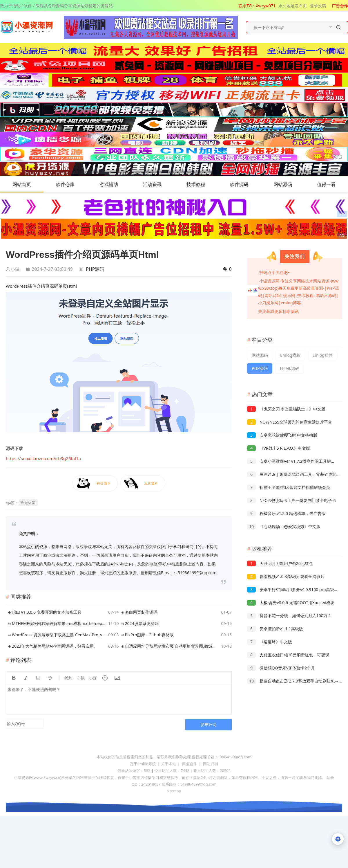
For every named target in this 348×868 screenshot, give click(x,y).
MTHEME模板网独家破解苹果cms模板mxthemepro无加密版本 (59, 623)
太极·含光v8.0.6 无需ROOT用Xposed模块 (291, 603)
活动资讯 (158, 184)
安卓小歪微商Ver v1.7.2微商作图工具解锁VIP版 (296, 461)
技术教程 (202, 184)
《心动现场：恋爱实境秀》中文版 (284, 526)
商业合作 (190, 764)
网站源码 (289, 184)
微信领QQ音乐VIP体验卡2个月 (281, 668)
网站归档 (211, 764)
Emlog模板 (290, 355)
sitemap (174, 791)
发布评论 (209, 724)
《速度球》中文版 (270, 642)
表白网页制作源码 (141, 612)
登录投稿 (318, 6)
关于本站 (168, 764)
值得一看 (332, 184)
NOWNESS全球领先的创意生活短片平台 (290, 422)
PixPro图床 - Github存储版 (149, 635)
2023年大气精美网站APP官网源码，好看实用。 (55, 646)
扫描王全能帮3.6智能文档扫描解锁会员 (289, 487)
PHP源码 (95, 269)
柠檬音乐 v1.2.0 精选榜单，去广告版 (286, 513)
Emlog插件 (323, 355)
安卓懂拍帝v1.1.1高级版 (275, 629)
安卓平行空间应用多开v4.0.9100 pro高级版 (293, 589)
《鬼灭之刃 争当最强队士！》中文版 (286, 409)
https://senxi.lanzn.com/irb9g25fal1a (43, 458)
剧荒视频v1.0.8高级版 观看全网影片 (286, 576)
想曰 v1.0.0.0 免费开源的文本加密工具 (47, 612)
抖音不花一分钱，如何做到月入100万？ (289, 616)
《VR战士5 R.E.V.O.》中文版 (279, 448)
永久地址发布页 (293, 6)
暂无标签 (28, 503)
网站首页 (22, 184)
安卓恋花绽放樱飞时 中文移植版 (282, 435)
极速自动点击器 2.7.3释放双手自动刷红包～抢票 (297, 681)
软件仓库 (71, 184)
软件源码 (245, 184)
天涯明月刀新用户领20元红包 (280, 563)
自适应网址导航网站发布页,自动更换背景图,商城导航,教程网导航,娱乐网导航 (172, 646)
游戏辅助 (115, 184)
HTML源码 (289, 368)
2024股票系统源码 (142, 623)
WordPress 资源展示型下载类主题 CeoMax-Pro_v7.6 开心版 (59, 635)
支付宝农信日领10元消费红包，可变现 (288, 655)
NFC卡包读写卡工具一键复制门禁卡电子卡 (292, 500)
